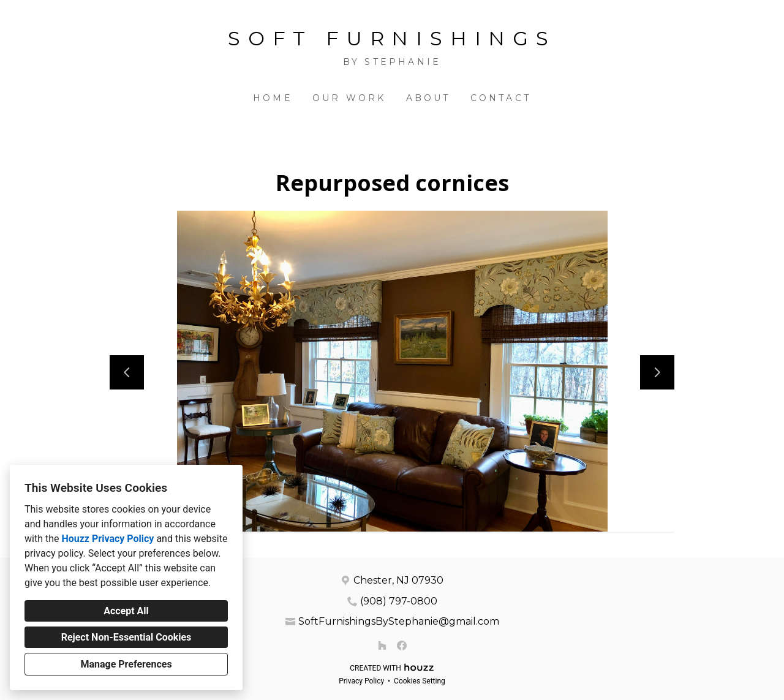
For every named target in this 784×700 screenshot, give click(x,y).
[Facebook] (402, 645)
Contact (501, 98)
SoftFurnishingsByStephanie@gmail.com (399, 621)
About (428, 98)
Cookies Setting (420, 681)
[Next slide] (657, 372)
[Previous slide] (127, 372)
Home (273, 98)
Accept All (126, 611)
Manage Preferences (126, 664)
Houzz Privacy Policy (107, 539)
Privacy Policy (361, 681)
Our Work (349, 98)
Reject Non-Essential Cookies (126, 637)
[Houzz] (382, 645)
